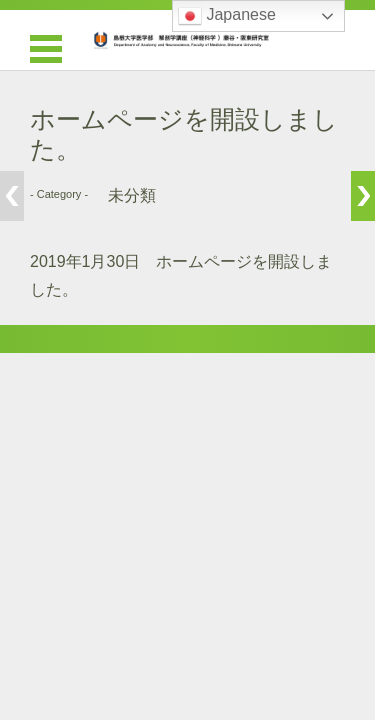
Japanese (227, 16)
